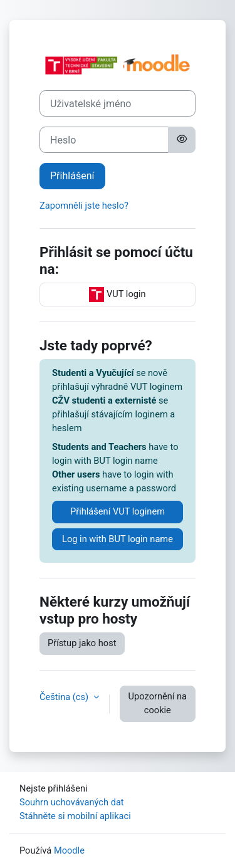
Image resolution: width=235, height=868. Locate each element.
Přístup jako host (82, 643)
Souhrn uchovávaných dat (72, 802)
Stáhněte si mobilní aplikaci (75, 816)
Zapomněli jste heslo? (84, 206)
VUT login (117, 295)
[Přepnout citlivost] (182, 140)
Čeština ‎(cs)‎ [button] (65, 697)
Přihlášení (72, 176)
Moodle (69, 850)
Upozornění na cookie (158, 703)
